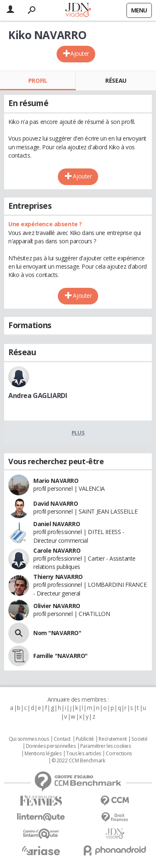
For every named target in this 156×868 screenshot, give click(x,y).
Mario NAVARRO (56, 481)
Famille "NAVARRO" (61, 656)
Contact (62, 739)
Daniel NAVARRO (57, 524)
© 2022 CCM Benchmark (78, 761)
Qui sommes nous (29, 739)
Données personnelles (51, 746)
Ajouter (80, 53)
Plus (78, 433)
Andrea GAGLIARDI (38, 396)
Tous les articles (84, 754)
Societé (139, 739)
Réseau (116, 80)
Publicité (85, 739)
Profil (38, 80)
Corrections (119, 754)
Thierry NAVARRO (58, 577)
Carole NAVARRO (57, 550)
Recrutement (113, 739)
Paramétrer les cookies (106, 746)
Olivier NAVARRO (57, 606)
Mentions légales (43, 754)
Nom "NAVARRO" (57, 633)
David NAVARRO (56, 503)
